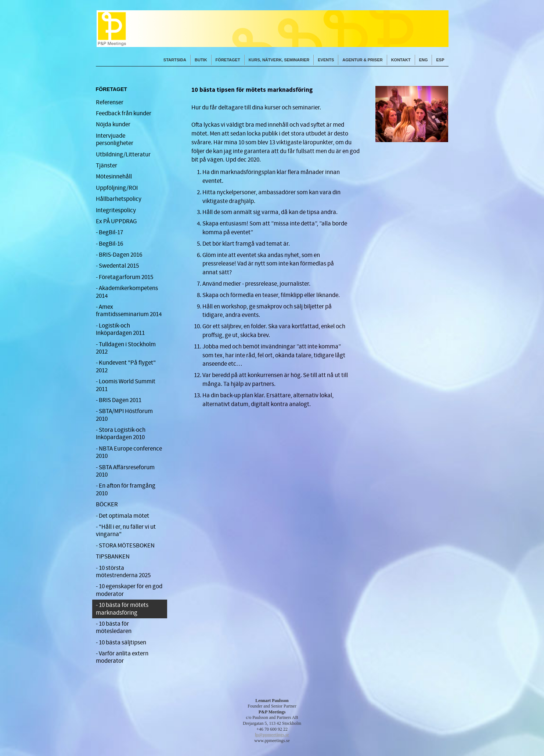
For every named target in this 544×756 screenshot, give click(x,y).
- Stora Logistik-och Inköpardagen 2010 (121, 434)
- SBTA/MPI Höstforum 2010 (124, 415)
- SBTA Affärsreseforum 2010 (125, 471)
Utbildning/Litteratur (123, 155)
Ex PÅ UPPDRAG (116, 221)
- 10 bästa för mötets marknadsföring (122, 609)
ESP (440, 60)
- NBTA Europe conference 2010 (129, 452)
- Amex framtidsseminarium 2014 (129, 311)
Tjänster (107, 166)
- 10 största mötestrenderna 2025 (123, 572)
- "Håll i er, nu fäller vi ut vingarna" (126, 531)
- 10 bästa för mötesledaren (114, 627)
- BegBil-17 (109, 232)
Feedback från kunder (124, 113)
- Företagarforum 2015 (125, 277)
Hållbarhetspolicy (119, 199)
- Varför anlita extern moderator (122, 657)
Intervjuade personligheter (115, 140)
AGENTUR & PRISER (362, 60)
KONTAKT (401, 60)
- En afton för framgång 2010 (126, 489)
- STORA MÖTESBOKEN (125, 546)
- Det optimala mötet (123, 516)
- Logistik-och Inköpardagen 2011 (120, 329)
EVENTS (326, 60)
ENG (424, 60)
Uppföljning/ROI (117, 188)
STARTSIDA (175, 60)
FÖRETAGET (228, 60)
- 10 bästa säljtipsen (121, 643)
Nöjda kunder (113, 124)
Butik (201, 60)
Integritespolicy (116, 210)
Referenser (110, 102)
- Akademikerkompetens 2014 (127, 292)
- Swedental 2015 (117, 266)
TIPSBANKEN (113, 557)
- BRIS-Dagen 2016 (119, 255)
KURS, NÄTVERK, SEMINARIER (279, 60)
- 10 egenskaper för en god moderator (129, 590)
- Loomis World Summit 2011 (126, 385)
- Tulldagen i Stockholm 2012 (126, 348)
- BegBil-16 (109, 244)
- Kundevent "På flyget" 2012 (126, 366)
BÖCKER (107, 504)
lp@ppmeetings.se (272, 735)
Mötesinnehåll (114, 177)
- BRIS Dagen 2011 (119, 400)
